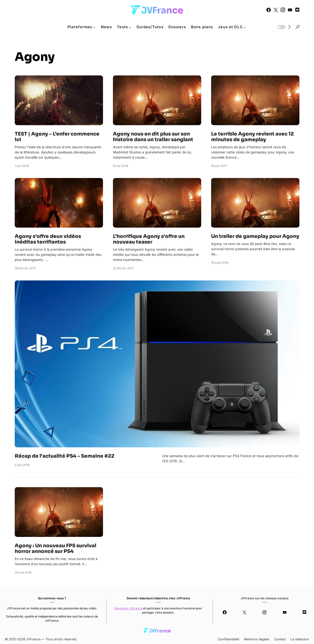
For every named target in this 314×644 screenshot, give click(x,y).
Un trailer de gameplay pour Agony (255, 236)
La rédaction (300, 639)
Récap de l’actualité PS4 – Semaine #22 (65, 456)
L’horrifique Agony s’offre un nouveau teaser (149, 239)
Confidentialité (228, 639)
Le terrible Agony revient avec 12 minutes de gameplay (253, 137)
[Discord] (297, 10)
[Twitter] (276, 10)
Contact (280, 639)
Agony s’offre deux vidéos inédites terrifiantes (48, 239)
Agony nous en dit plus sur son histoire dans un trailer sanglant (153, 137)
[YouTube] (290, 10)
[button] (284, 27)
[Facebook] (269, 10)
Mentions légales (257, 639)
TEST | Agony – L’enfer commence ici (57, 137)
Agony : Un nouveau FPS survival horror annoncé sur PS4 (55, 548)
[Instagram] (283, 10)
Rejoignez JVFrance (128, 608)
